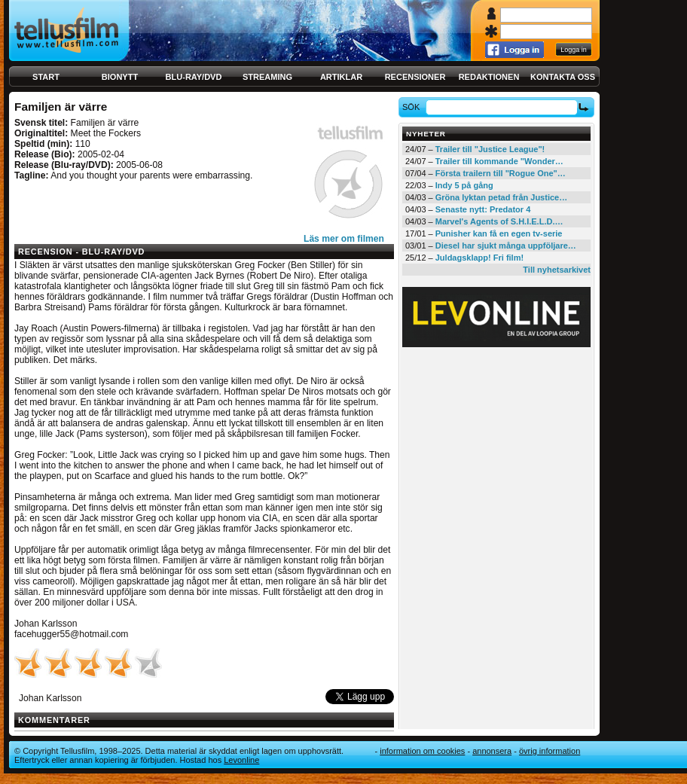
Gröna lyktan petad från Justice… (501, 197)
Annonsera (492, 751)
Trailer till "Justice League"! (490, 149)
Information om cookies (422, 751)
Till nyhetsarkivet (557, 270)
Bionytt (120, 77)
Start (46, 77)
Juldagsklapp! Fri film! (479, 258)
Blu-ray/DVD (194, 77)
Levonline (241, 760)
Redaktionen (489, 77)
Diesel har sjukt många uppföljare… (506, 246)
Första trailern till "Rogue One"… (501, 173)
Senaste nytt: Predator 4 (483, 209)
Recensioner (415, 77)
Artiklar (341, 77)
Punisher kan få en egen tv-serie (499, 233)
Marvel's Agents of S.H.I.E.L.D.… (499, 221)
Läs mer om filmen (344, 239)
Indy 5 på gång (464, 185)
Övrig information (550, 751)
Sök (413, 107)
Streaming (267, 77)
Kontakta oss (563, 77)
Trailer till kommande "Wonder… (499, 161)
